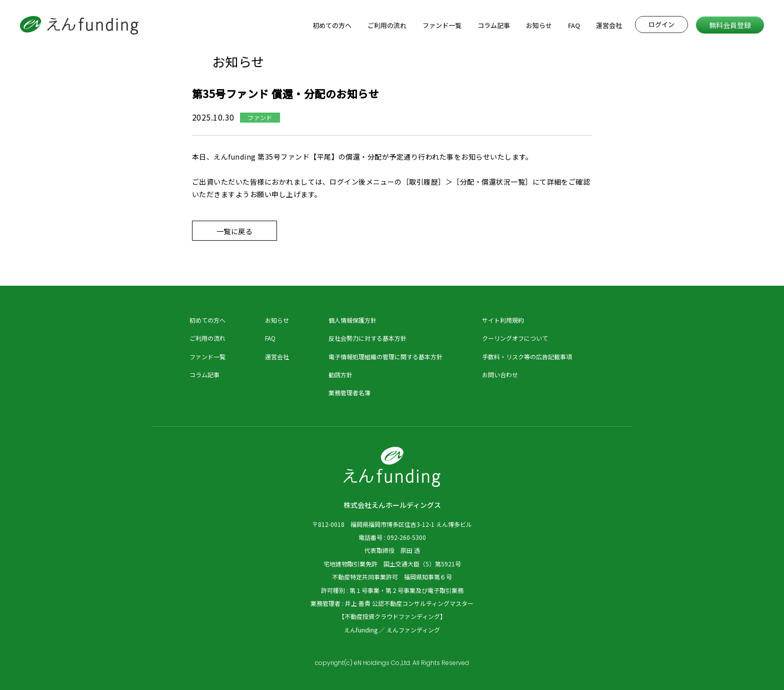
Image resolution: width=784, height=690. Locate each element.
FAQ (574, 25)
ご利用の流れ (387, 25)
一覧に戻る (234, 231)
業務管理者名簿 (349, 393)
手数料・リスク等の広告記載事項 (527, 357)
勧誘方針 (340, 375)
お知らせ (539, 25)
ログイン (661, 24)
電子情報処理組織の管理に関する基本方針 (385, 357)
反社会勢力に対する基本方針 (367, 338)
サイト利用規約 (503, 320)
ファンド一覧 (442, 25)
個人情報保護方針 (352, 320)
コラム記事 (494, 25)
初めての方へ (332, 25)
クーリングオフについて (515, 338)
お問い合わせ (500, 375)
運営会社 (609, 25)
